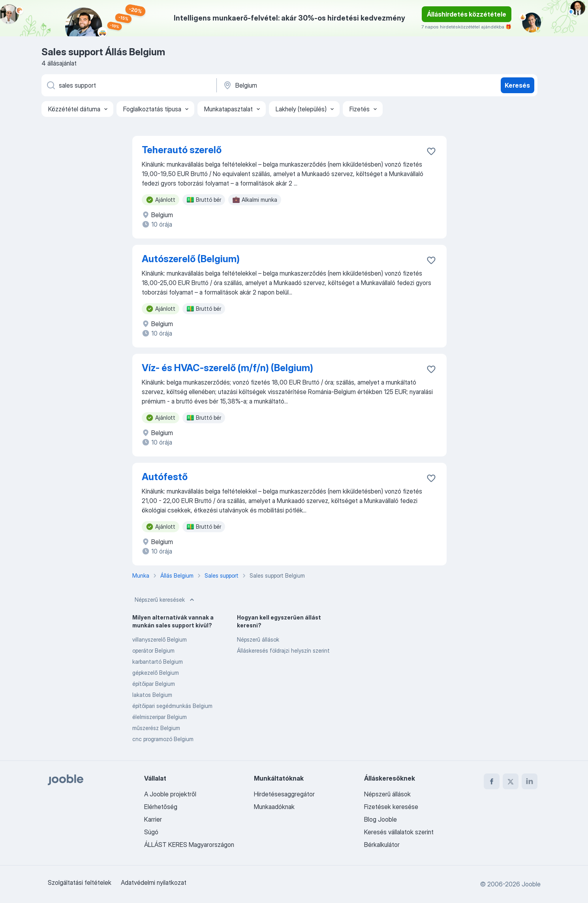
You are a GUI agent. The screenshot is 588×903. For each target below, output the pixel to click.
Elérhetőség (161, 807)
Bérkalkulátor (382, 845)
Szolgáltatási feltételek (80, 882)
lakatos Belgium (152, 695)
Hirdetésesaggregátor (284, 794)
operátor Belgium (153, 650)
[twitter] (511, 781)
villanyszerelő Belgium (160, 639)
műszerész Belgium (156, 728)
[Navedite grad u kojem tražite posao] (305, 85)
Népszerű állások (258, 639)
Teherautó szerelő (182, 150)
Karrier (153, 819)
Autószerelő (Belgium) (191, 259)
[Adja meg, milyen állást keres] (128, 85)
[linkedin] (530, 781)
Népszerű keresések (165, 600)
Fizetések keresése (391, 807)
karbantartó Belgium (158, 662)
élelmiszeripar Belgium (160, 717)
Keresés (517, 85)
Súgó (151, 832)
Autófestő (165, 477)
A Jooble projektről (170, 794)
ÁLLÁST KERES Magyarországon (189, 845)
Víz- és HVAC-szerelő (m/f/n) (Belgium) (227, 368)
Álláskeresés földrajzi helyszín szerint (283, 650)
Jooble (531, 884)
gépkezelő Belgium (156, 673)
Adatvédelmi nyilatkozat (154, 882)
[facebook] (492, 781)
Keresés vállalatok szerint (399, 832)
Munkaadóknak (274, 807)
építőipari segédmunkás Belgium (172, 706)
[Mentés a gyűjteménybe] (431, 151)
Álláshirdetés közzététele (467, 14)
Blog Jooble (380, 819)
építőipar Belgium (154, 684)
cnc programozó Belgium (163, 739)
